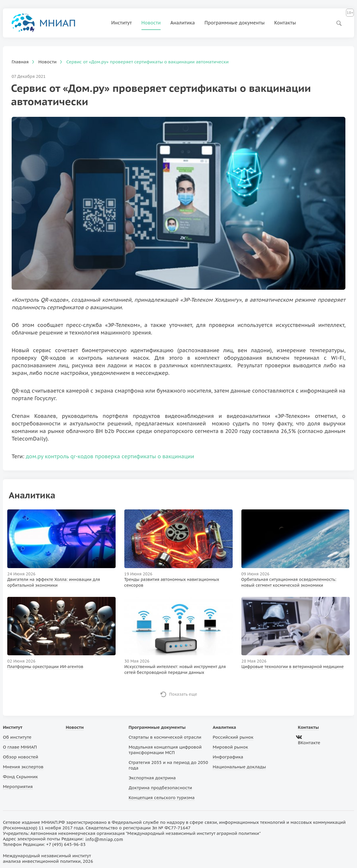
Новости (151, 23)
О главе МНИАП (20, 747)
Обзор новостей (21, 757)
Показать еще (183, 694)
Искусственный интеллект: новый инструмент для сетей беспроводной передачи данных (175, 670)
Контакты (285, 23)
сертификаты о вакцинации (158, 456)
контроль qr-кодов (69, 456)
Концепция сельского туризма (162, 798)
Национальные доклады (239, 767)
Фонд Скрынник (20, 777)
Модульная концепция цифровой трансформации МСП (165, 750)
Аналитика (183, 23)
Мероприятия (18, 786)
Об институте (17, 737)
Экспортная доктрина (152, 778)
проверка (108, 456)
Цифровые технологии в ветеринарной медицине (293, 667)
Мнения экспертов (23, 767)
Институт (122, 23)
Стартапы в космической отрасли (165, 737)
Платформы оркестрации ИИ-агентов (45, 667)
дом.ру (35, 456)
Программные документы (235, 23)
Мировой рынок (230, 747)
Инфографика (228, 757)
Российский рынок (233, 737)
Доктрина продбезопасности (160, 788)
